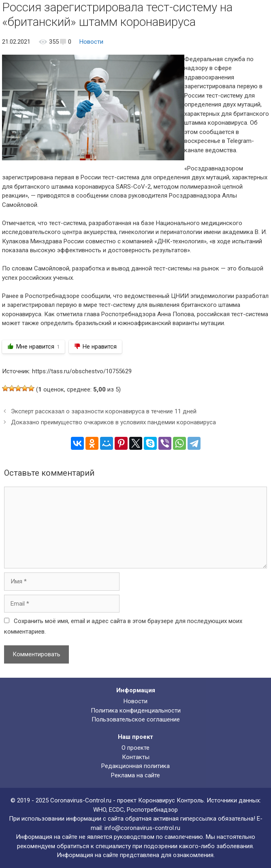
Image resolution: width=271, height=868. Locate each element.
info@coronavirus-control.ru (142, 828)
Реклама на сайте (135, 775)
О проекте (135, 748)
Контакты (136, 757)
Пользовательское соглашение (136, 719)
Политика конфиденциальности (136, 711)
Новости (91, 42)
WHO (100, 810)
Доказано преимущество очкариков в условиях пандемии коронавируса (113, 422)
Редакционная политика (135, 766)
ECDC (116, 810)
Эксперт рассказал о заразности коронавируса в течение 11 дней (104, 411)
